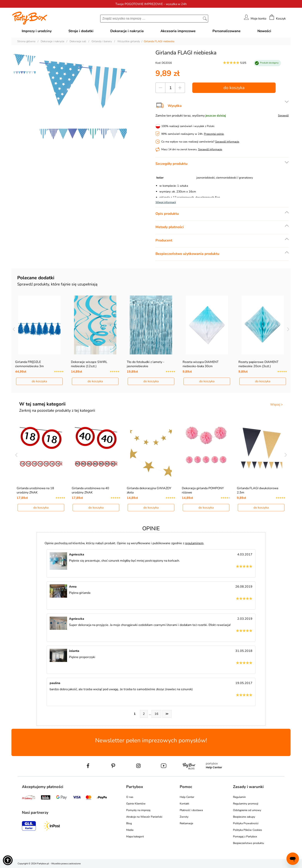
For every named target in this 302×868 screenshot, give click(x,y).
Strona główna (26, 41)
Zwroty (184, 817)
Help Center (187, 797)
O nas (130, 797)
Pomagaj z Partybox (245, 837)
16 (156, 714)
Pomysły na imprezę (138, 810)
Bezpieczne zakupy (244, 817)
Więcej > (277, 405)
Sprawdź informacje (227, 142)
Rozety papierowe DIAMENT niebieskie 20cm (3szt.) (258, 364)
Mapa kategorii (135, 837)
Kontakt (184, 804)
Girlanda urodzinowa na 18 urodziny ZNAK (35, 490)
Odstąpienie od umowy (247, 810)
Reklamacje (186, 823)
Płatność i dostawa (191, 810)
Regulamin (239, 797)
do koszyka (234, 88)
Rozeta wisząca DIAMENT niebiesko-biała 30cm (201, 364)
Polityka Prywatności (246, 823)
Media (130, 830)
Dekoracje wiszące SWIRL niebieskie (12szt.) (89, 364)
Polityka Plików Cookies (248, 830)
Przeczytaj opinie (214, 134)
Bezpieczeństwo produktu (249, 843)
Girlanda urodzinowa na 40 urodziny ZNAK (90, 490)
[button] (8, 860)
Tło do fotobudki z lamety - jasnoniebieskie (146, 364)
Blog (129, 823)
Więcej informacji (166, 202)
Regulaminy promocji (246, 804)
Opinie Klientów (136, 804)
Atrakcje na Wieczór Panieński (144, 817)
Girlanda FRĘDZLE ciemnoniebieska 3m (29, 364)
